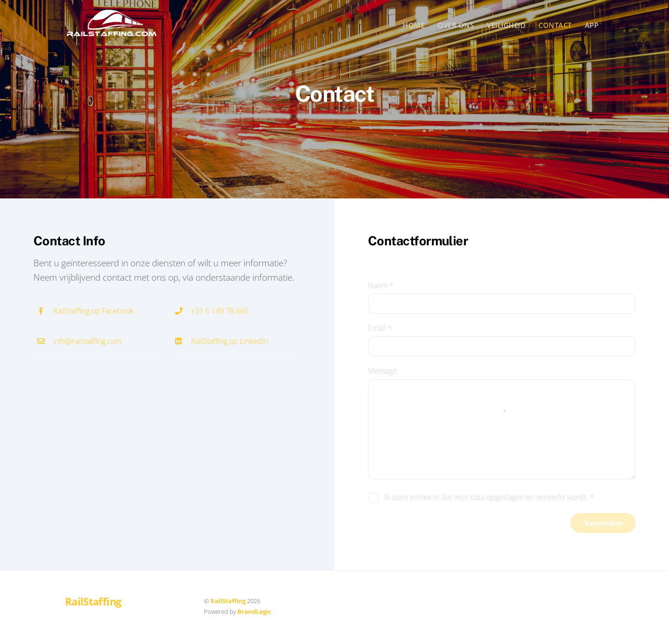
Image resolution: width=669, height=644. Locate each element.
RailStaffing (228, 601)
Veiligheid (506, 25)
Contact (555, 25)
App (592, 25)
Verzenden (604, 523)
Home (414, 25)
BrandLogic (254, 611)
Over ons (456, 25)
